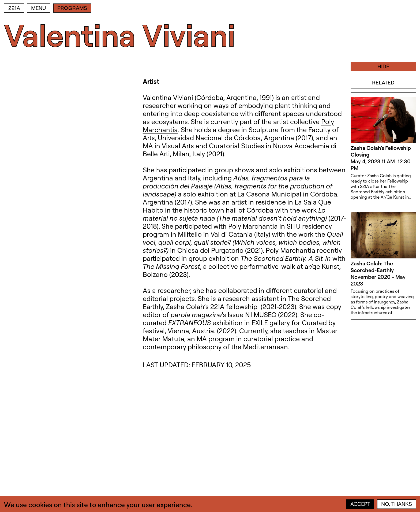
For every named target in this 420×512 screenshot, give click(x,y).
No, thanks (397, 504)
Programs (72, 8)
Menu (39, 8)
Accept (360, 504)
